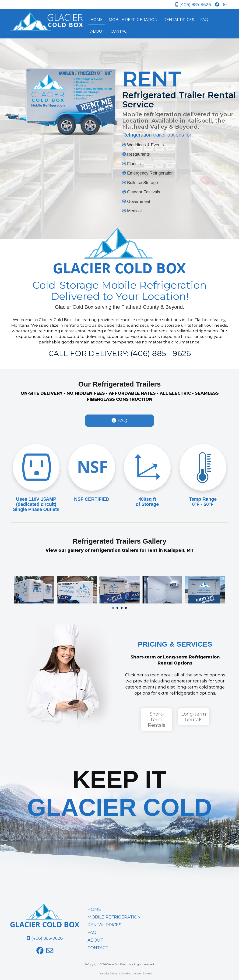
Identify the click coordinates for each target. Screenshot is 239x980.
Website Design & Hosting (115, 973)
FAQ (119, 421)
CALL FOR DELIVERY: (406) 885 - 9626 (120, 353)
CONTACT (98, 948)
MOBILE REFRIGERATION (114, 917)
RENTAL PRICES (104, 925)
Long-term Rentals (194, 717)
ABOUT (95, 940)
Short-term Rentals (156, 720)
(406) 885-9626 (193, 5)
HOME (94, 909)
